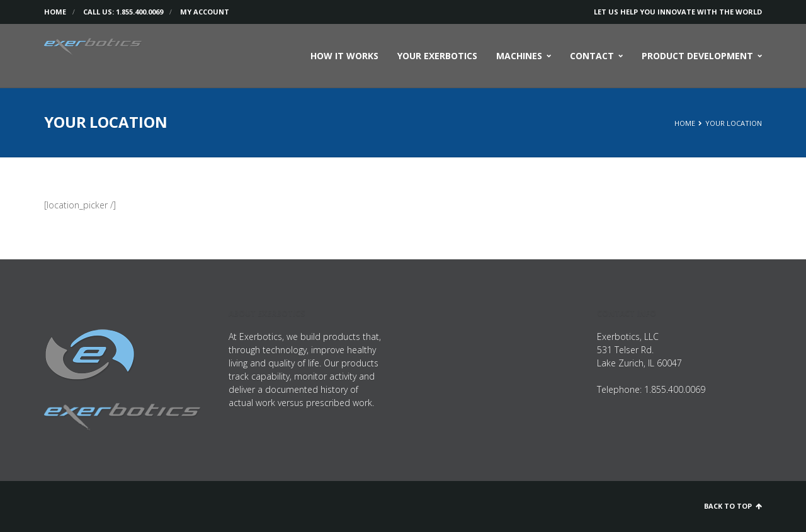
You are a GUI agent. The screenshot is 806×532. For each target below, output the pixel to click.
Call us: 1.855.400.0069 (123, 12)
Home (55, 12)
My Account (205, 12)
